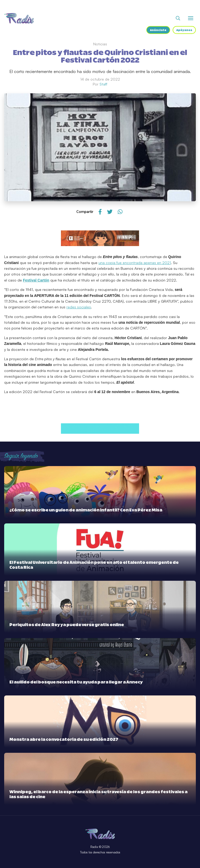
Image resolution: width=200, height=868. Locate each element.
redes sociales (79, 307)
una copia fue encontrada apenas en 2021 (135, 263)
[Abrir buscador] (178, 18)
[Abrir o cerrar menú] (191, 18)
